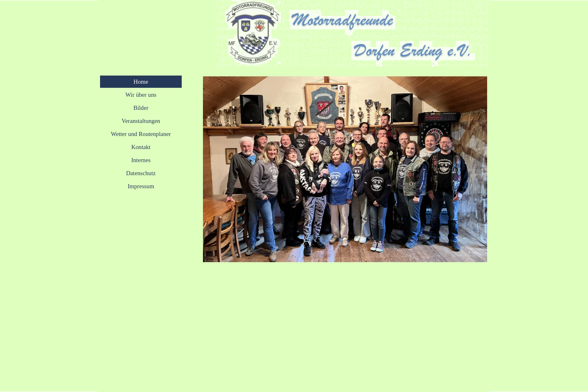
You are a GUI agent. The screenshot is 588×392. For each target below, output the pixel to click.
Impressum (141, 186)
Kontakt (141, 147)
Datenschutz (141, 173)
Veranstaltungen (141, 121)
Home (141, 82)
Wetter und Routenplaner (141, 134)
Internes (141, 160)
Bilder (141, 108)
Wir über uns (141, 95)
